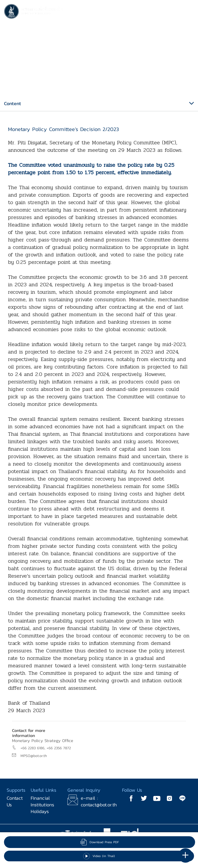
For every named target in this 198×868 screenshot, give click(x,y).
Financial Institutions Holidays (42, 805)
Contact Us (15, 801)
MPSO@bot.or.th (34, 756)
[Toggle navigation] (189, 12)
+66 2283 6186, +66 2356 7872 (46, 748)
